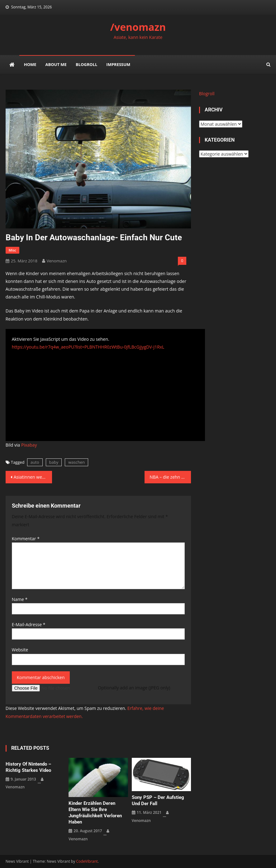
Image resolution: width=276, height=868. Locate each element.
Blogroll (86, 64)
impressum (118, 64)
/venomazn (138, 27)
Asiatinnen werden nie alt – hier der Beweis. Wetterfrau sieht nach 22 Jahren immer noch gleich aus (33, 477)
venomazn (57, 261)
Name (20, 599)
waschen (76, 462)
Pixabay (29, 445)
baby (54, 462)
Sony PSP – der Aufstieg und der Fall (158, 800)
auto (35, 462)
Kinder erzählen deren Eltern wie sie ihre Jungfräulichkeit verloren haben (95, 813)
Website (20, 650)
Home (30, 64)
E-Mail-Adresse (29, 624)
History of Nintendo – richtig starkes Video (28, 767)
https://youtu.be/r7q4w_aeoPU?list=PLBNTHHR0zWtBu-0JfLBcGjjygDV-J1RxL (88, 347)
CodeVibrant (87, 861)
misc (12, 250)
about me (56, 64)
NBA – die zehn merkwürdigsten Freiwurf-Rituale (170, 477)
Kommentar (26, 539)
